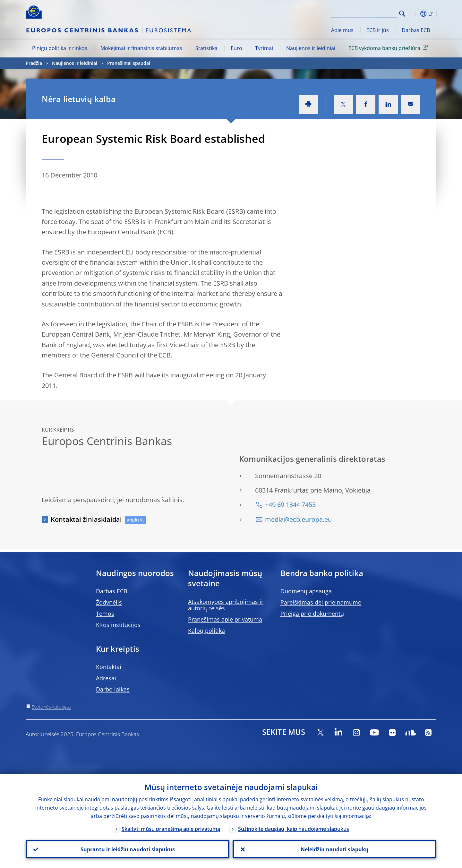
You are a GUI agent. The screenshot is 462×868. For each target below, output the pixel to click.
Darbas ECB (416, 30)
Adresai (106, 678)
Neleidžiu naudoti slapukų (335, 849)
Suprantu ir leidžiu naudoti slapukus (128, 849)
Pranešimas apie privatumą (225, 619)
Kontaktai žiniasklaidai (86, 519)
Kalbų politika (206, 631)
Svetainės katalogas (51, 707)
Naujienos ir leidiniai (311, 48)
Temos (105, 614)
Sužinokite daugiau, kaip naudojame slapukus (294, 829)
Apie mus (342, 30)
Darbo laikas (113, 689)
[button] (414, 14)
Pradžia (34, 63)
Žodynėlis (109, 602)
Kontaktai (109, 667)
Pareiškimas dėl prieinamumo (321, 602)
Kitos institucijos (118, 625)
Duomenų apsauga (306, 591)
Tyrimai (264, 48)
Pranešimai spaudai (129, 63)
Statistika (206, 48)
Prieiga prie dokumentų (312, 614)
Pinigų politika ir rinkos (60, 48)
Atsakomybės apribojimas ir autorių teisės (226, 605)
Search (402, 14)
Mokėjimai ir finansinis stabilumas (141, 48)
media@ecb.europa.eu (298, 519)
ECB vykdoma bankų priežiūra (389, 48)
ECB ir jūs (378, 30)
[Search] (365, 13)
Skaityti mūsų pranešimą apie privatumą (171, 829)
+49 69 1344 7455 (290, 505)
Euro (236, 48)
